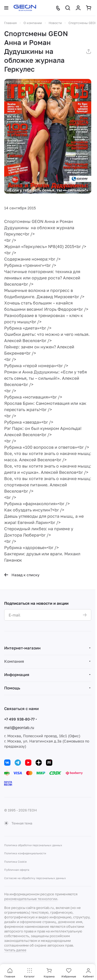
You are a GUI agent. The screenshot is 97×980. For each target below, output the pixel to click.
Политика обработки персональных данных (33, 845)
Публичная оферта (17, 870)
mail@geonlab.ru (19, 727)
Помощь (12, 688)
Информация (17, 675)
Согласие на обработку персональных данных (35, 878)
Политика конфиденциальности (25, 853)
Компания (14, 661)
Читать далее (15, 950)
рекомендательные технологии (31, 899)
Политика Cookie (15, 862)
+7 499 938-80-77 (19, 719)
